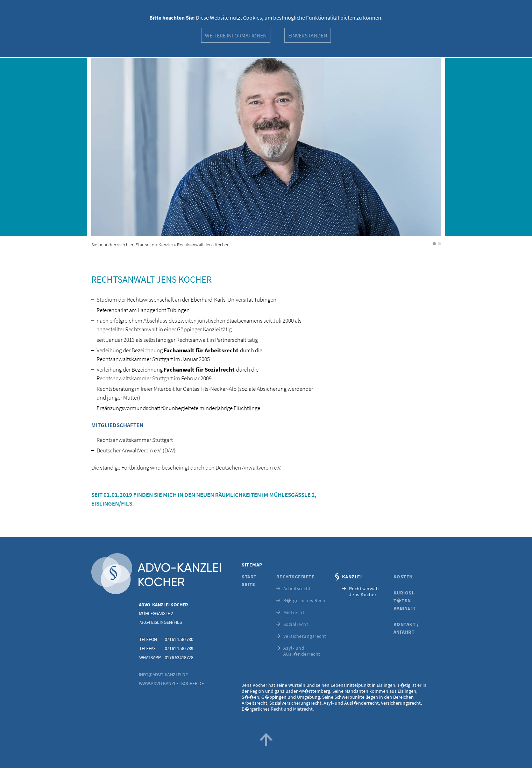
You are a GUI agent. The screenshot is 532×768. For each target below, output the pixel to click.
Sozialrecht (296, 624)
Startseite (145, 245)
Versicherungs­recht (305, 636)
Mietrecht (294, 612)
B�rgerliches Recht (305, 601)
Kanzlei (166, 245)
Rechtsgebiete (296, 577)
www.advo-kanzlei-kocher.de (171, 683)
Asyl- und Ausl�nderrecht (302, 651)
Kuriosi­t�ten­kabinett (405, 600)
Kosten (403, 577)
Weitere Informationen (236, 35)
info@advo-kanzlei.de (163, 675)
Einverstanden (308, 35)
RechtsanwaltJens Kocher (364, 592)
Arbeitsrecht (297, 589)
